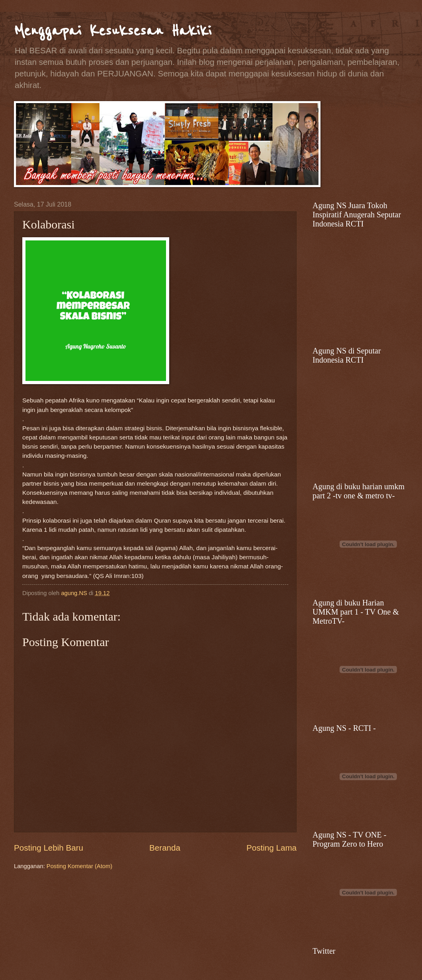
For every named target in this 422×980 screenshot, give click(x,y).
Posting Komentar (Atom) (79, 866)
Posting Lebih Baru (49, 848)
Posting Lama (272, 848)
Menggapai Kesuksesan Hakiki (113, 31)
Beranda (165, 848)
